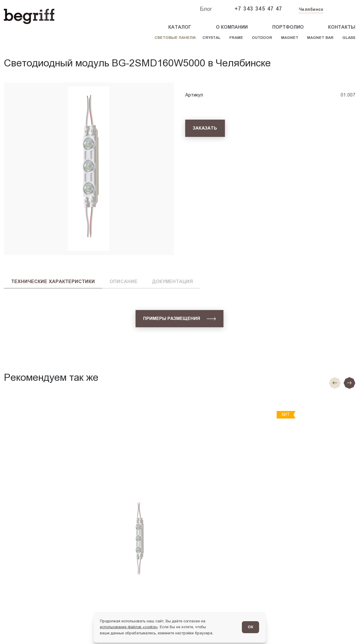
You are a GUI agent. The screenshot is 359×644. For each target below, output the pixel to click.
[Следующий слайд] (349, 383)
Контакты (342, 27)
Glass (349, 38)
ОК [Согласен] (250, 627)
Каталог (180, 27)
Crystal (211, 38)
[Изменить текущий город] (311, 10)
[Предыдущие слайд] (335, 383)
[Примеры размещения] (180, 319)
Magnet (290, 38)
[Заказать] (205, 128)
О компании (232, 27)
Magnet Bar (320, 38)
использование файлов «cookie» (129, 627)
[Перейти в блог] (344, 629)
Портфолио (288, 27)
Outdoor (262, 38)
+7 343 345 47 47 (259, 9)
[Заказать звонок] (342, 9)
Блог (206, 9)
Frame (236, 38)
